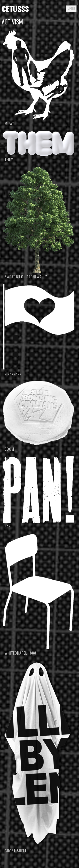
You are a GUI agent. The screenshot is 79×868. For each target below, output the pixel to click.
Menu (71, 9)
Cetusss (15, 9)
